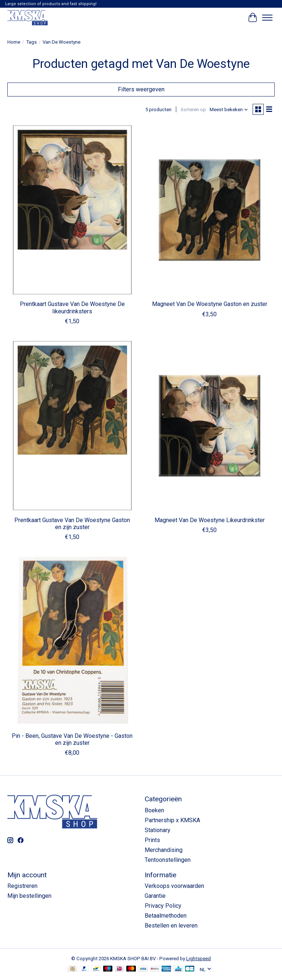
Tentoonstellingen (168, 860)
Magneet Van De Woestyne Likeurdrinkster (210, 520)
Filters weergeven (141, 89)
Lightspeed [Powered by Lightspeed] (198, 959)
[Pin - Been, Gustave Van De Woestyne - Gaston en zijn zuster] (72, 642)
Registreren (22, 886)
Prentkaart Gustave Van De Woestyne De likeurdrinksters (72, 307)
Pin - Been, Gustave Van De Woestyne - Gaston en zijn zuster (72, 739)
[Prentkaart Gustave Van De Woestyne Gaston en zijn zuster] (72, 426)
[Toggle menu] (267, 18)
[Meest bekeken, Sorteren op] (229, 110)
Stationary (158, 830)
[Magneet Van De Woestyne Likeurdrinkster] (210, 426)
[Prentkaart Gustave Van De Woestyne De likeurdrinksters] (72, 210)
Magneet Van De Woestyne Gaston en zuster (210, 304)
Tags (31, 42)
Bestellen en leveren (171, 926)
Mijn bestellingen (29, 896)
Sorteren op (193, 110)
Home (14, 42)
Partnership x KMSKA (172, 820)
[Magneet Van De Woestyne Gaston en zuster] (210, 210)
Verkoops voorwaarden (174, 886)
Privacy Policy (163, 906)
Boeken (154, 810)
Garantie (155, 896)
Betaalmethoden (166, 916)
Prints (152, 840)
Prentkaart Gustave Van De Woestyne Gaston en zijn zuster (72, 524)
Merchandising (164, 850)
